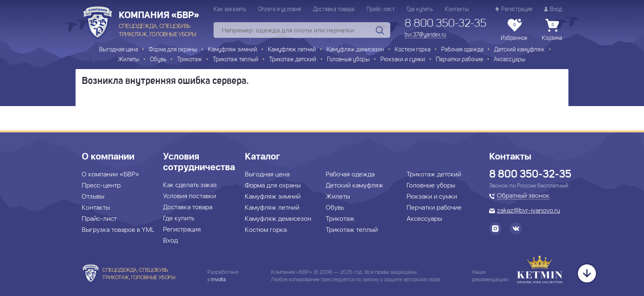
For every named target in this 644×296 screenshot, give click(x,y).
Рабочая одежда (462, 50)
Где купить (420, 9)
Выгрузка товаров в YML (118, 230)
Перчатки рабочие (459, 60)
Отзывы (93, 196)
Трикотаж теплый (236, 60)
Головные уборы (348, 60)
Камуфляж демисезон (355, 50)
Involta (218, 279)
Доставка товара (334, 9)
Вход (553, 9)
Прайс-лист (381, 9)
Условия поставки (190, 196)
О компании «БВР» (110, 174)
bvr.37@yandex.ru (425, 35)
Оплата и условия (279, 9)
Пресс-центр (101, 185)
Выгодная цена (118, 50)
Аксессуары (509, 60)
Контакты (457, 9)
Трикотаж (190, 60)
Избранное (514, 30)
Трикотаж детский (293, 60)
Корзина (552, 30)
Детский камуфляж (519, 50)
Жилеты (129, 60)
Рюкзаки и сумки (403, 60)
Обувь (158, 60)
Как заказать (230, 9)
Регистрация (514, 9)
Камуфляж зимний (232, 50)
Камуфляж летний (292, 50)
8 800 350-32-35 (445, 24)
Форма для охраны (173, 50)
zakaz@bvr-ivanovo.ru (529, 211)
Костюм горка (413, 50)
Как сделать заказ (190, 185)
